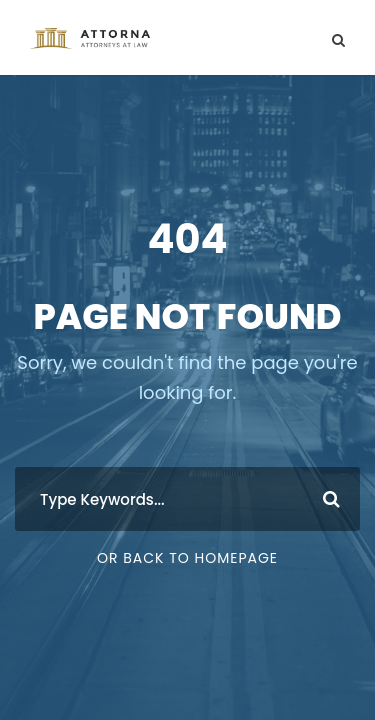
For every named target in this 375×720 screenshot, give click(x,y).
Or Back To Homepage (187, 558)
